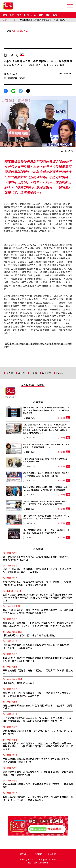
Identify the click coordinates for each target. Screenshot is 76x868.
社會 (34, 15)
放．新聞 (17, 31)
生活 (55, 15)
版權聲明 (38, 854)
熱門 (12, 15)
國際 (41, 15)
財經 (26, 15)
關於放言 (24, 854)
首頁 (9, 31)
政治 (19, 15)
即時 (5, 15)
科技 (48, 15)
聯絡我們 (52, 854)
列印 (71, 151)
